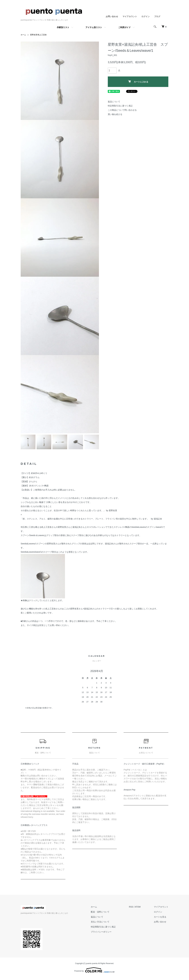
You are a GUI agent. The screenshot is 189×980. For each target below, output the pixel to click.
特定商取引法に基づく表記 (120, 106)
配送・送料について (100, 912)
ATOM (138, 907)
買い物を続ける (115, 114)
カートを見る (160, 917)
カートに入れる (138, 82)
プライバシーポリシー (101, 932)
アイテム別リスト (94, 27)
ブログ (157, 16)
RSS (131, 907)
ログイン (146, 16)
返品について (114, 102)
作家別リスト (63, 27)
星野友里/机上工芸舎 (38, 35)
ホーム (23, 35)
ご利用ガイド (124, 27)
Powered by (94, 970)
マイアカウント (130, 16)
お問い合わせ (112, 16)
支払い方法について (100, 922)
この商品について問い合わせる (122, 110)
